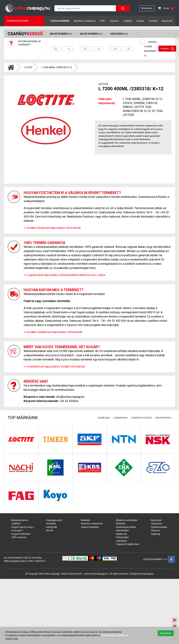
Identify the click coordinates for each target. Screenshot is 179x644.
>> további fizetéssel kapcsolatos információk (52, 228)
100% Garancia (19, 537)
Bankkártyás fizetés (126, 527)
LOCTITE (28, 67)
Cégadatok (156, 524)
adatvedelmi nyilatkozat (114, 635)
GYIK (103, 21)
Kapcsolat (167, 21)
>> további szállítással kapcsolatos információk (53, 332)
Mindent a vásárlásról (85, 21)
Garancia (114, 21)
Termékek (51, 524)
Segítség (155, 534)
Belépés (147, 8)
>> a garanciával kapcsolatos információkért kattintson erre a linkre (65, 275)
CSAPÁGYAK (104, 418)
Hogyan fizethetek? (21, 534)
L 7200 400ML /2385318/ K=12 (57, 67)
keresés (167, 49)
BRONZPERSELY (164, 418)
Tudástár (153, 21)
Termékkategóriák (18, 21)
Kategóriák (52, 527)
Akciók (50, 530)
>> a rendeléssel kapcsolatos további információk (54, 367)
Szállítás (128, 21)
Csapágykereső (60, 21)
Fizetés (140, 21)
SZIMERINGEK (121, 418)
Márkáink (86, 520)
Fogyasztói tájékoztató (128, 544)
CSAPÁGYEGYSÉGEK (142, 418)
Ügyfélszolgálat (159, 527)
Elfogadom (166, 633)
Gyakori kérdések (90, 527)
